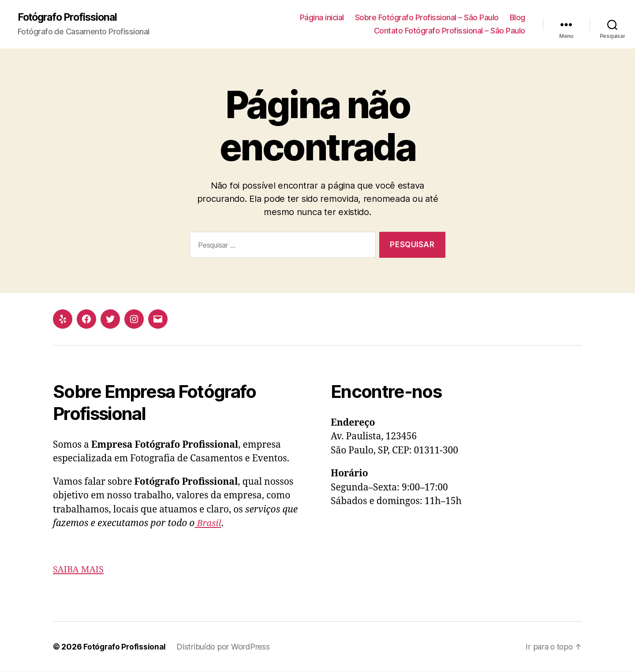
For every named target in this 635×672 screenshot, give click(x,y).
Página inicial (322, 18)
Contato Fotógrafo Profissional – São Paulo (450, 31)
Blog (517, 18)
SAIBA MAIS (79, 570)
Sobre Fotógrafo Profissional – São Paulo (427, 18)
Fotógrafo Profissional (71, 18)
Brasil (208, 524)
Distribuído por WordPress (224, 647)
